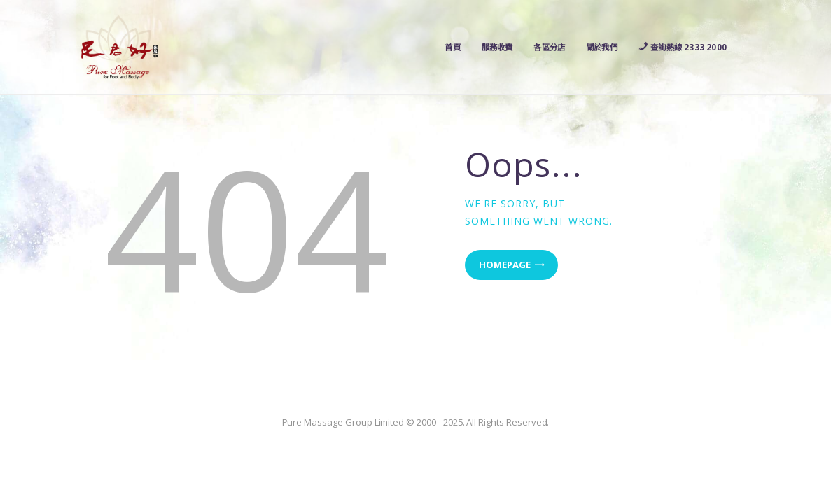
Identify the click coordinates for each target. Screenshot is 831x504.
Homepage (505, 265)
